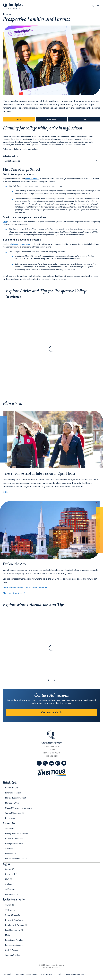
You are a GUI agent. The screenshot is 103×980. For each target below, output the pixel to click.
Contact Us (10, 829)
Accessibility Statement (14, 974)
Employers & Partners (15, 925)
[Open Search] (94, 6)
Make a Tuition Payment (16, 798)
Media (8, 935)
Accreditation (32, 974)
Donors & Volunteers (14, 920)
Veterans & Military (13, 955)
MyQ (7, 879)
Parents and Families (14, 940)
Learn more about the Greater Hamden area (24, 588)
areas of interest (32, 179)
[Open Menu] (98, 6)
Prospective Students (14, 945)
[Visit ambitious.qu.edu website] (51, 773)
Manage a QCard (12, 803)
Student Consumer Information (18, 808)
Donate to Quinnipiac (14, 839)
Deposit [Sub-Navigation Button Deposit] (19, 119)
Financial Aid (11, 854)
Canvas (9, 869)
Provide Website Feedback (16, 859)
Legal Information (47, 974)
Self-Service (11, 889)
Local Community (13, 930)
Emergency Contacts (14, 844)
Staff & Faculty (11, 950)
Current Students (13, 915)
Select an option (10, 156)
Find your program (13, 793)
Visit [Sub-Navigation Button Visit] (84, 119)
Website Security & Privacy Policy (72, 974)
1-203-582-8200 (52, 756)
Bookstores (10, 818)
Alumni (9, 905)
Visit (5, 222)
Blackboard (10, 874)
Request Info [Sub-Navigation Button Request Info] (57, 119)
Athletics (9, 910)
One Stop (9, 849)
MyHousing (10, 894)
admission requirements (20, 244)
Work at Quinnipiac (14, 813)
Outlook (9, 884)
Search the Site (12, 788)
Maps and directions (13, 593)
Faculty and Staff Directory (16, 834)
